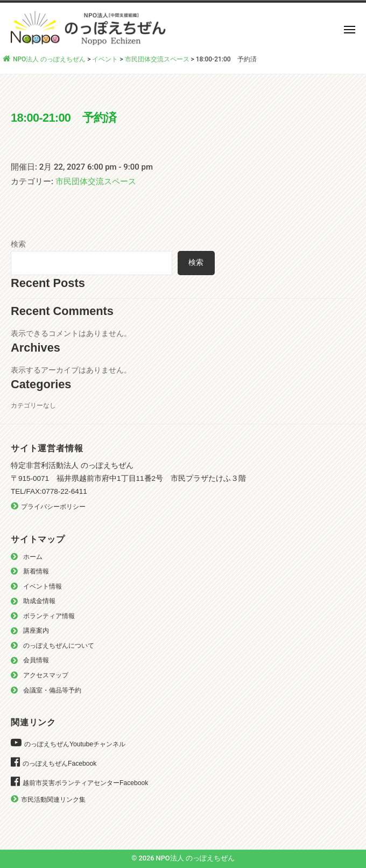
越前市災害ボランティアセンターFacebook (85, 783)
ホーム (33, 557)
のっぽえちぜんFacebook (59, 764)
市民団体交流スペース (96, 181)
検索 (18, 244)
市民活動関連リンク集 (53, 800)
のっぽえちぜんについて (59, 646)
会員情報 (36, 660)
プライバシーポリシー (53, 507)
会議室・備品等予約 (52, 690)
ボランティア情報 (49, 616)
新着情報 (36, 571)
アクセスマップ (46, 675)
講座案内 (36, 631)
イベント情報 (43, 586)
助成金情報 (39, 601)
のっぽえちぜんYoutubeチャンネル (75, 744)
